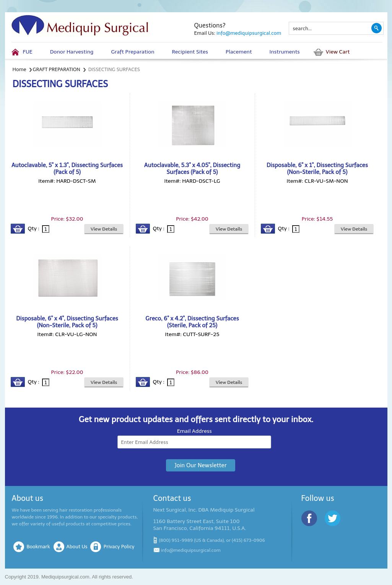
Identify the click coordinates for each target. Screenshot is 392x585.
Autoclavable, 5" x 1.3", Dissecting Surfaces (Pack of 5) (67, 169)
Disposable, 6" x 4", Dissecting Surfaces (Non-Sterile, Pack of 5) (67, 322)
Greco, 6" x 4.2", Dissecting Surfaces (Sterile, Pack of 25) (192, 322)
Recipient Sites (190, 52)
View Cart (338, 52)
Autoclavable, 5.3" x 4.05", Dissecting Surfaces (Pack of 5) (192, 169)
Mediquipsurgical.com (65, 577)
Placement (239, 52)
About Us (77, 547)
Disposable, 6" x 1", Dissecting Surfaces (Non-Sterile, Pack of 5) (317, 169)
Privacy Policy (119, 547)
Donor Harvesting (72, 52)
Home (20, 69)
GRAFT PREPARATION (57, 69)
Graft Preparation (133, 52)
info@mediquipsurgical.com (249, 33)
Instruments (285, 52)
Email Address (194, 431)
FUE (28, 52)
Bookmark (38, 547)
